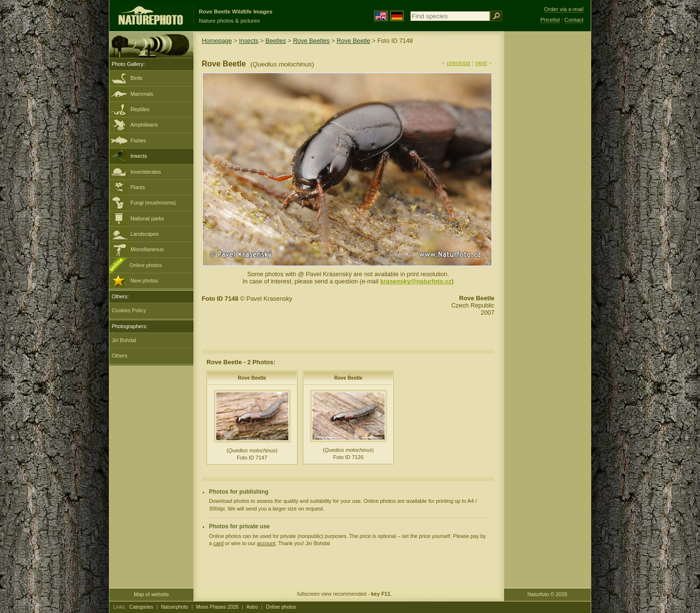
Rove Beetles (311, 41)
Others (120, 356)
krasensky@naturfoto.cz (416, 281)
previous (458, 63)
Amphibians (144, 125)
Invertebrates (146, 172)
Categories (142, 607)
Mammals (142, 94)
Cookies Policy (129, 310)
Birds (136, 78)
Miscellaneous (147, 249)
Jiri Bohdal (124, 340)
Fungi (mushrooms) (153, 203)
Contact (574, 20)
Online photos (146, 265)
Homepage (217, 41)
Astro (252, 607)
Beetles (276, 41)
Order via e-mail (564, 9)
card (218, 543)
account (266, 543)
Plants (138, 187)
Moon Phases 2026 (217, 607)
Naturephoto (174, 607)
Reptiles (140, 109)
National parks (147, 218)
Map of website (151, 594)
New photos (144, 281)
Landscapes (145, 234)
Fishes (138, 140)
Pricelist (550, 20)
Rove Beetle (353, 41)
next (481, 63)
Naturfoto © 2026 (548, 594)
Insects (139, 156)
